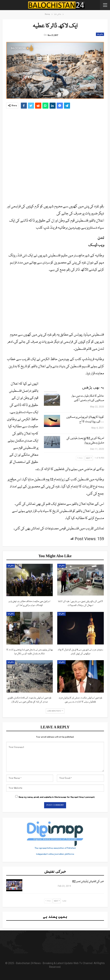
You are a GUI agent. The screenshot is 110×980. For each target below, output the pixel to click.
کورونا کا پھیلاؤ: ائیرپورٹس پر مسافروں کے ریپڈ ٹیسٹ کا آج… (85, 419)
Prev (80, 458)
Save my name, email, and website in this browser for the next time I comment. (57, 797)
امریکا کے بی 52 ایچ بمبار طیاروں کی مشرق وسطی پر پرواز (85, 441)
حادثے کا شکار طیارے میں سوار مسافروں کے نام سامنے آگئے (88, 398)
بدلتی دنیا (100, 34)
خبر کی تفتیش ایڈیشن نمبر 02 (88, 882)
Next (89, 458)
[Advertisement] (55, 154)
